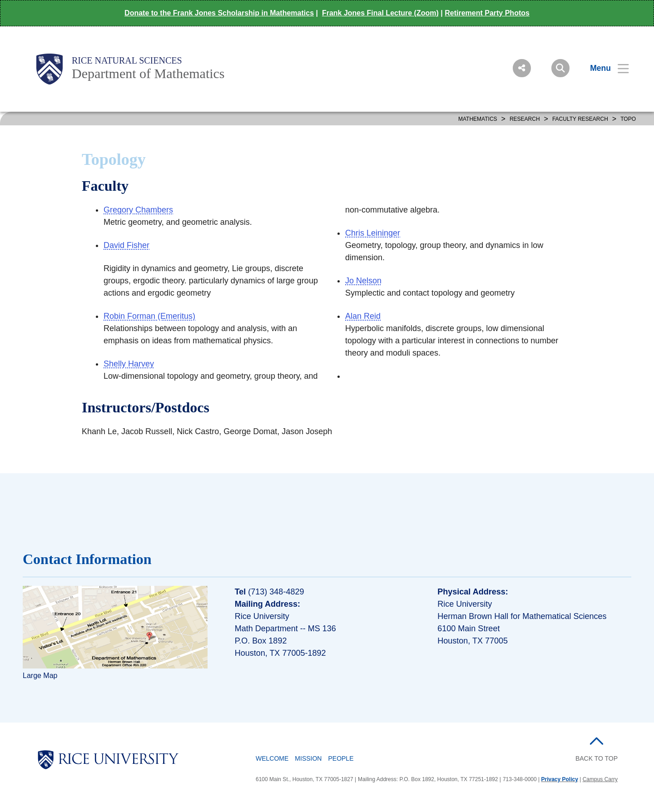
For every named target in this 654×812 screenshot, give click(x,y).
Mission (308, 758)
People (341, 758)
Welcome (272, 758)
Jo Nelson (363, 281)
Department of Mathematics (148, 73)
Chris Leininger (373, 233)
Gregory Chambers (138, 210)
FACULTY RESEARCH (580, 119)
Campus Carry (600, 779)
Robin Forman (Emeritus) (149, 316)
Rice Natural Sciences (127, 60)
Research (525, 119)
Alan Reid (363, 316)
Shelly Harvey (129, 364)
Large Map (40, 676)
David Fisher (126, 245)
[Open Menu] (604, 68)
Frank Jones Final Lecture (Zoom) (380, 13)
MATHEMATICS (478, 119)
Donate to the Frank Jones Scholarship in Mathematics (219, 13)
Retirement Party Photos (487, 13)
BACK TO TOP (597, 758)
